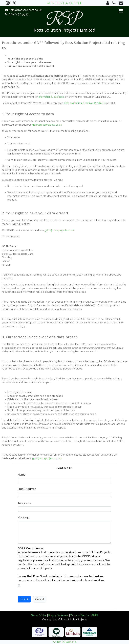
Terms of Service (80, 615)
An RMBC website (64, 642)
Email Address (27, 489)
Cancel (40, 599)
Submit (24, 599)
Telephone (24, 503)
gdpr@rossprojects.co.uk (47, 125)
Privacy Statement (58, 615)
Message (23, 518)
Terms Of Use (39, 615)
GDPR (95, 615)
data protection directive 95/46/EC (85, 103)
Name (21, 475)
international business (51, 97)
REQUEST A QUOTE (65, 3)
